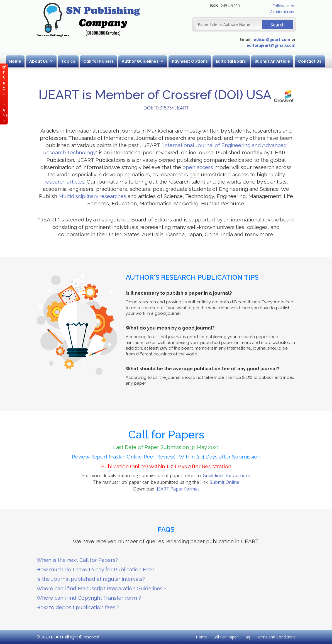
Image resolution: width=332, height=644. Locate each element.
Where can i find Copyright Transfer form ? (89, 598)
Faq (247, 637)
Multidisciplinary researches (92, 196)
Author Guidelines (140, 61)
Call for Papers (98, 61)
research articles (64, 182)
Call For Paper (225, 637)
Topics (68, 61)
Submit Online (224, 482)
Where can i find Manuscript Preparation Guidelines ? (102, 588)
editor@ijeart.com (272, 39)
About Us (39, 61)
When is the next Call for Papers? (77, 560)
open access (198, 167)
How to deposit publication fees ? (78, 607)
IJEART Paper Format (177, 489)
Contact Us (310, 61)
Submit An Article (272, 61)
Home (15, 61)
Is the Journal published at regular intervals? (91, 579)
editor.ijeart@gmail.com (271, 45)
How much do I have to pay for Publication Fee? (95, 569)
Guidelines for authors (226, 475)
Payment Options (190, 61)
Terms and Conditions (276, 637)
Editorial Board (231, 61)
